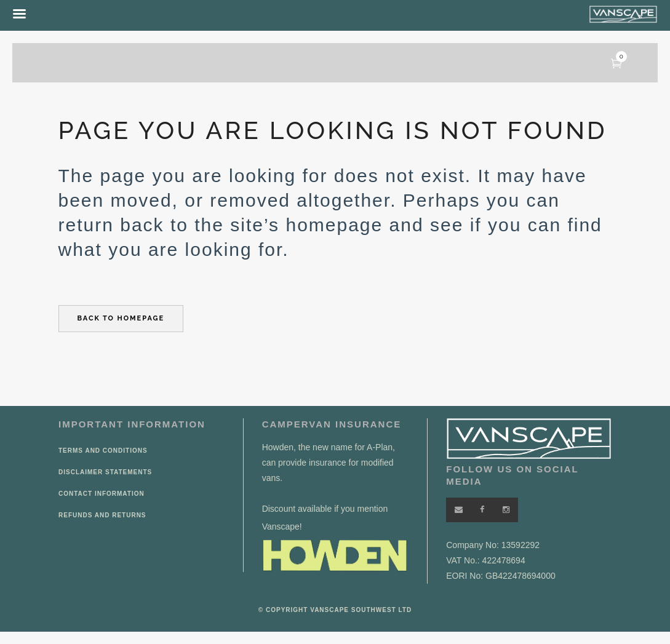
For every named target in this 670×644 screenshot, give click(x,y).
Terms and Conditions (103, 451)
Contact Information (102, 494)
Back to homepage (121, 318)
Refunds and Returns (102, 515)
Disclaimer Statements (105, 472)
